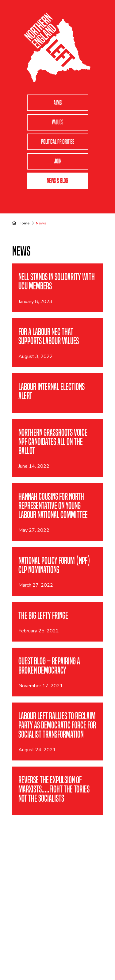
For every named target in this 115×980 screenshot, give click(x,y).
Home (24, 223)
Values (57, 122)
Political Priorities (58, 142)
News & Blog (57, 181)
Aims (58, 103)
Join (58, 161)
